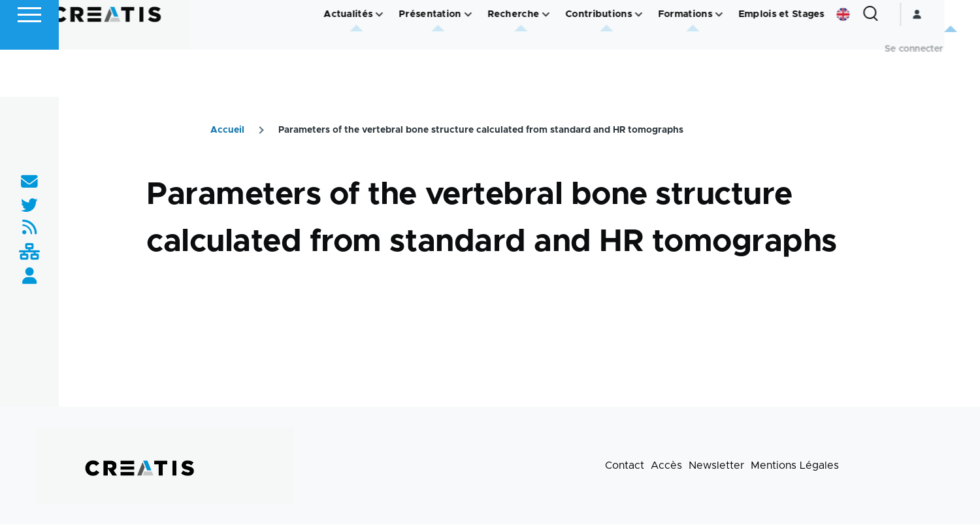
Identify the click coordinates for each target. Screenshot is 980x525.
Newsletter (716, 466)
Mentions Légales (795, 466)
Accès (666, 466)
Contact (625, 466)
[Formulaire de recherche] (906, 61)
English (879, 61)
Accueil (227, 131)
